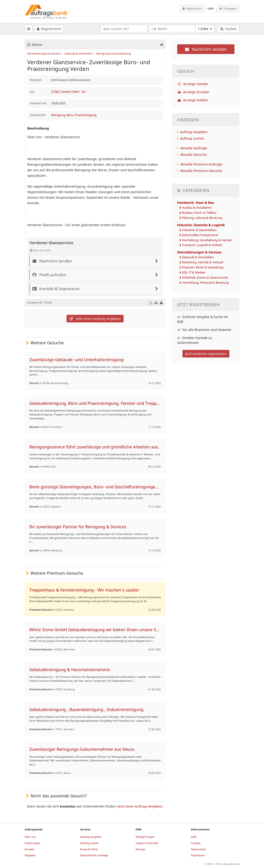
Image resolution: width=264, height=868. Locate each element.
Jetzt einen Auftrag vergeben (95, 319)
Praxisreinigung (86, 115)
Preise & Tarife (89, 849)
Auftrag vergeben (194, 132)
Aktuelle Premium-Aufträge (201, 164)
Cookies (196, 843)
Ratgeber (30, 855)
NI (84, 92)
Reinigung (58, 115)
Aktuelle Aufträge (194, 148)
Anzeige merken (193, 84)
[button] (161, 45)
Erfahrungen (32, 843)
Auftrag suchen (192, 138)
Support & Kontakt (147, 843)
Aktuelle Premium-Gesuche (201, 171)
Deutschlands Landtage (94, 855)
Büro (70, 115)
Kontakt (29, 849)
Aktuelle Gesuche (194, 155)
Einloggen (228, 8)
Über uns (30, 837)
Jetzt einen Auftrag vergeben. (140, 806)
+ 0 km (203, 29)
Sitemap (140, 849)
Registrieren (192, 8)
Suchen (229, 29)
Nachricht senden (206, 49)
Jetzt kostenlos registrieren (206, 354)
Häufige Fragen (145, 837)
